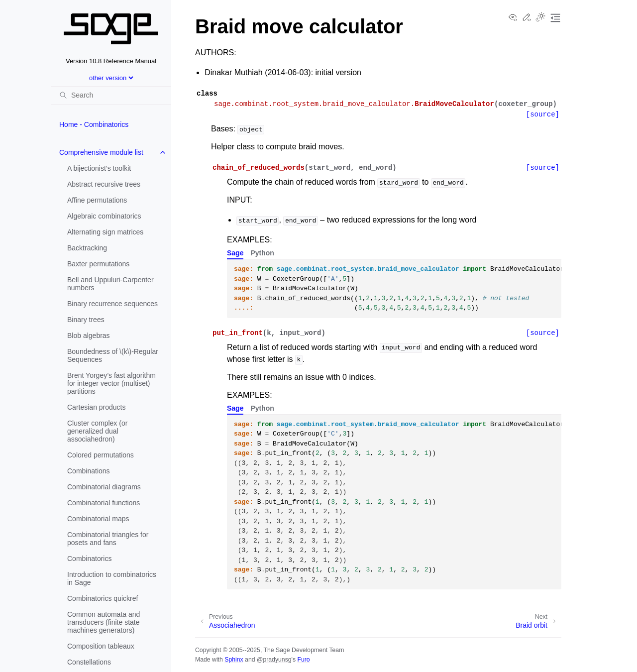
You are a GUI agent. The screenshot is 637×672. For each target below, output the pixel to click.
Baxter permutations (98, 264)
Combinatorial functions (104, 503)
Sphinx (234, 660)
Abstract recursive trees (104, 184)
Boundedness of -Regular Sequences (113, 355)
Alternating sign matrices (105, 232)
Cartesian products (97, 407)
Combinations (89, 471)
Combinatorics (89, 559)
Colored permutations (101, 455)
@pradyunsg (274, 660)
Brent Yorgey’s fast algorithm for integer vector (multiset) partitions (111, 383)
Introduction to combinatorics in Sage (112, 578)
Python (262, 253)
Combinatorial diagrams (104, 487)
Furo (303, 660)
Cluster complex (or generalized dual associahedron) (97, 431)
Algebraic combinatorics (104, 216)
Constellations (89, 662)
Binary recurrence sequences (112, 304)
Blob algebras (89, 336)
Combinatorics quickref (103, 598)
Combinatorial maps (98, 519)
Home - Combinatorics (94, 124)
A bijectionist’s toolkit (99, 168)
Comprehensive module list (101, 152)
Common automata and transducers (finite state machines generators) (104, 622)
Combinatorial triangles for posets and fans (108, 539)
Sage (235, 253)
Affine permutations (97, 200)
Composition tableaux (101, 646)
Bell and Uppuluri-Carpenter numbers (110, 284)
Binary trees (86, 320)
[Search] (111, 95)
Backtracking (87, 248)
